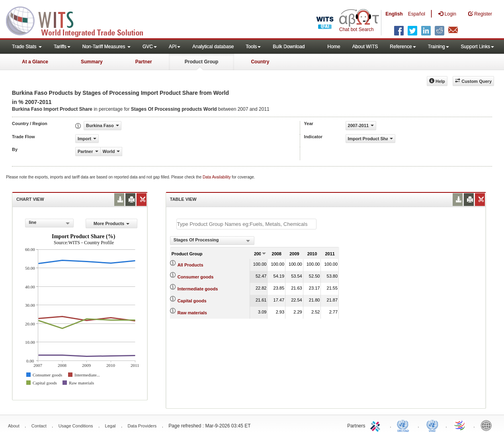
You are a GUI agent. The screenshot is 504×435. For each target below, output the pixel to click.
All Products (190, 265)
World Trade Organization (460, 425)
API (175, 47)
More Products (111, 223)
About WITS (365, 47)
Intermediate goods (198, 289)
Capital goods (192, 301)
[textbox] (246, 224)
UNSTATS (432, 425)
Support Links (478, 47)
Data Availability (217, 177)
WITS (80, 20)
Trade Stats (27, 47)
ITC (377, 425)
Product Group (202, 62)
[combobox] (49, 223)
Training (439, 47)
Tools (253, 47)
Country (260, 62)
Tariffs (62, 47)
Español (417, 14)
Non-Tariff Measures (106, 47)
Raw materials (192, 313)
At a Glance (35, 62)
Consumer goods (195, 277)
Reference (403, 47)
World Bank (488, 425)
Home (334, 47)
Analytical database (213, 47)
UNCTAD (404, 425)
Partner (144, 62)
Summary (92, 62)
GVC (150, 47)
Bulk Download (289, 47)
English (394, 14)
